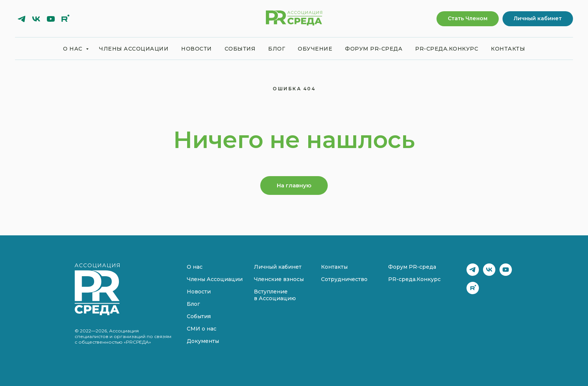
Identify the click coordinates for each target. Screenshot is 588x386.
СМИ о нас (202, 329)
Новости (196, 49)
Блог (277, 49)
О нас (73, 49)
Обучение (315, 49)
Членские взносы (279, 279)
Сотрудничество (344, 279)
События (240, 49)
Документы (203, 341)
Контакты (508, 49)
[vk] (36, 19)
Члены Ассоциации (134, 49)
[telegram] (22, 19)
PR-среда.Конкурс (447, 49)
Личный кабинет (278, 267)
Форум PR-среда (374, 49)
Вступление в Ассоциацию (275, 295)
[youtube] (51, 19)
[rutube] (65, 19)
